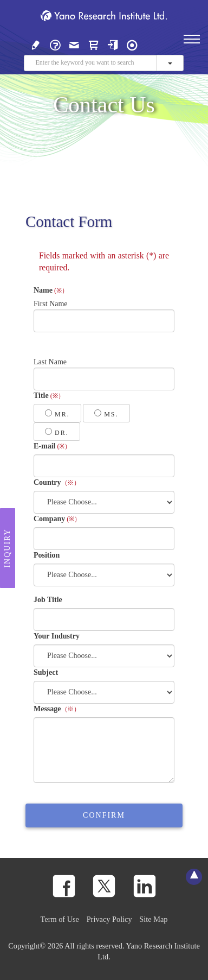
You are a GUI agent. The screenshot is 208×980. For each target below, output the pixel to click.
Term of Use (60, 919)
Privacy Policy (109, 919)
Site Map (153, 919)
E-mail (52, 446)
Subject (46, 672)
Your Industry (57, 636)
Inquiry (7, 548)
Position (47, 555)
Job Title (48, 600)
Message (57, 709)
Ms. (106, 414)
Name (51, 290)
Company (57, 519)
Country (57, 482)
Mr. (57, 414)
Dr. (57, 432)
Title (49, 396)
